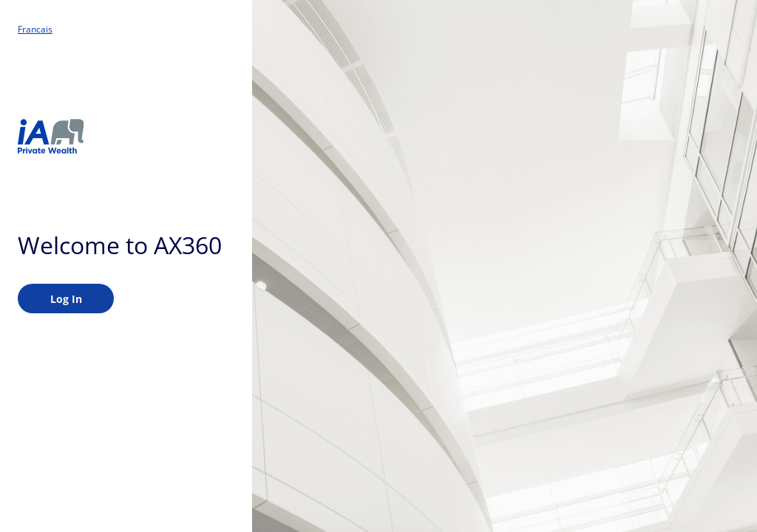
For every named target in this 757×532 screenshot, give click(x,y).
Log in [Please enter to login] (66, 299)
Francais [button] (35, 30)
